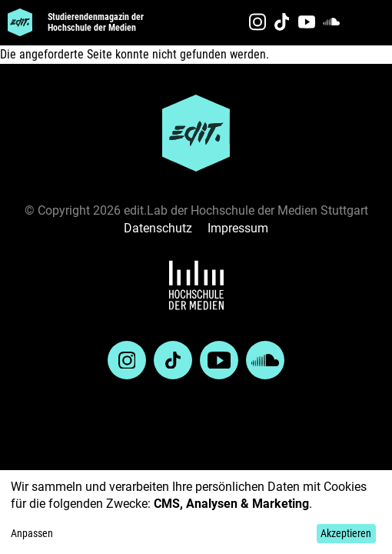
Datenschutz (158, 228)
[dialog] (196, 512)
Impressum (238, 228)
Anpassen (32, 533)
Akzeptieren (346, 533)
